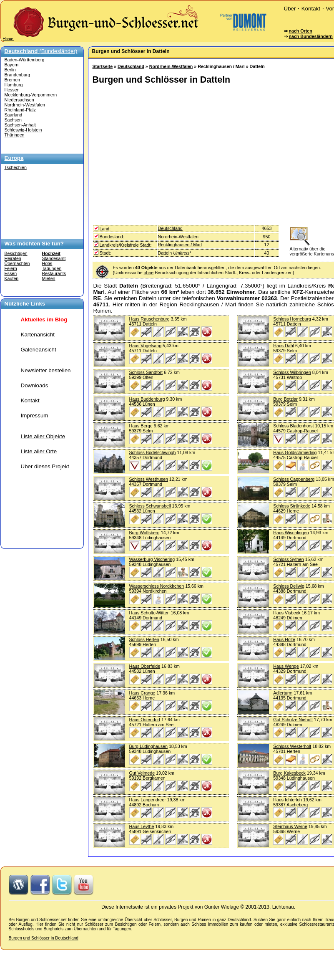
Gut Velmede (142, 773)
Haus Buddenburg (147, 399)
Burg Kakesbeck (289, 773)
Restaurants (54, 273)
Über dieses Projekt (45, 466)
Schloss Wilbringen (292, 372)
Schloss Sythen (288, 559)
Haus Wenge (286, 666)
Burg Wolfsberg (144, 533)
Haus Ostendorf (145, 720)
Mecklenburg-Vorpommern (31, 95)
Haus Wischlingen (291, 533)
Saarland (14, 115)
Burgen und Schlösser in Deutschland (44, 938)
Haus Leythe (142, 826)
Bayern (12, 65)
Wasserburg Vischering (152, 559)
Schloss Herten (144, 639)
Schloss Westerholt (292, 746)
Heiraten (13, 258)
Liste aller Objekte (43, 436)
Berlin (10, 70)
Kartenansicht (38, 335)
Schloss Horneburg (292, 319)
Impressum (35, 415)
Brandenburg (18, 75)
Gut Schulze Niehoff (293, 720)
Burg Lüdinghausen (148, 746)
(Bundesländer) (41, 51)
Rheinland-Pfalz (20, 110)
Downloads (35, 385)
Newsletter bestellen (46, 370)
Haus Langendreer (148, 800)
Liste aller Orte (39, 451)
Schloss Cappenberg (294, 479)
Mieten (49, 278)
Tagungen (52, 268)
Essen (11, 273)
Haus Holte (284, 639)
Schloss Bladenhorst (293, 426)
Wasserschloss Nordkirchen (157, 586)
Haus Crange (142, 693)
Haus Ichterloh (288, 800)
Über (290, 9)
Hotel (47, 263)
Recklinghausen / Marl (180, 245)
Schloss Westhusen (149, 479)
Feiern (11, 268)
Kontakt (311, 9)
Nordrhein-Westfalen (25, 105)
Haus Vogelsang (146, 346)
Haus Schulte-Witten (149, 613)
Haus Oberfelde (145, 666)
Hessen (12, 90)
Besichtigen (16, 253)
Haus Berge (141, 426)
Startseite (103, 66)
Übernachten (17, 263)
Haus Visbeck (287, 613)
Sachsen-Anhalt (20, 125)
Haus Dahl (284, 346)
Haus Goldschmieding (295, 452)
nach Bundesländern (310, 36)
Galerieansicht (39, 350)
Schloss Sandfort (146, 372)
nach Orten (300, 31)
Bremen (12, 80)
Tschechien (16, 167)
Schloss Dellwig (289, 586)
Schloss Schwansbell (150, 506)
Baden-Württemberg (25, 60)
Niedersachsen (19, 100)
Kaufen (12, 278)
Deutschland (131, 66)
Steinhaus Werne (290, 826)
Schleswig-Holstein (23, 130)
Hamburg (14, 85)
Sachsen (13, 120)
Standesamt (54, 258)
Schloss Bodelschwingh (153, 452)
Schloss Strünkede (292, 506)
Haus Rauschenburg (149, 319)
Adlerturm (283, 693)
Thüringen (15, 135)
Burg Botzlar (285, 399)
